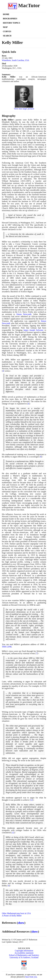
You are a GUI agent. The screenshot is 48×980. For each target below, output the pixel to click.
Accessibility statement (24, 953)
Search (7, 36)
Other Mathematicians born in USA (16, 913)
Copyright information (24, 951)
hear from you (31, 977)
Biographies (10, 19)
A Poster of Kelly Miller (12, 916)
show (21, 923)
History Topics (11, 23)
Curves (7, 31)
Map (5, 27)
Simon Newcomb (24, 314)
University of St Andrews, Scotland (24, 957)
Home (6, 14)
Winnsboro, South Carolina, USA (16, 60)
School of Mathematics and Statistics (24, 955)
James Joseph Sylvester (33, 330)
